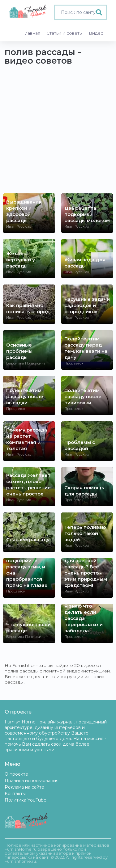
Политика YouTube (26, 800)
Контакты (15, 794)
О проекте (16, 774)
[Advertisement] (58, 132)
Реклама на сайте (24, 787)
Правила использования (32, 781)
